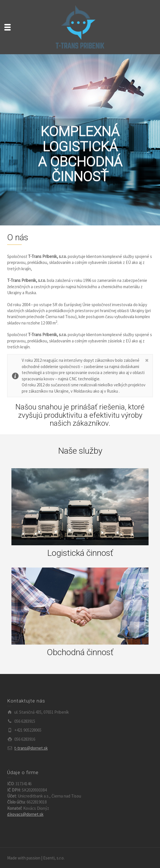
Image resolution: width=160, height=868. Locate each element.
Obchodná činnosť (80, 652)
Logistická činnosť (80, 553)
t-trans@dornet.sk (31, 748)
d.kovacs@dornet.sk (25, 814)
